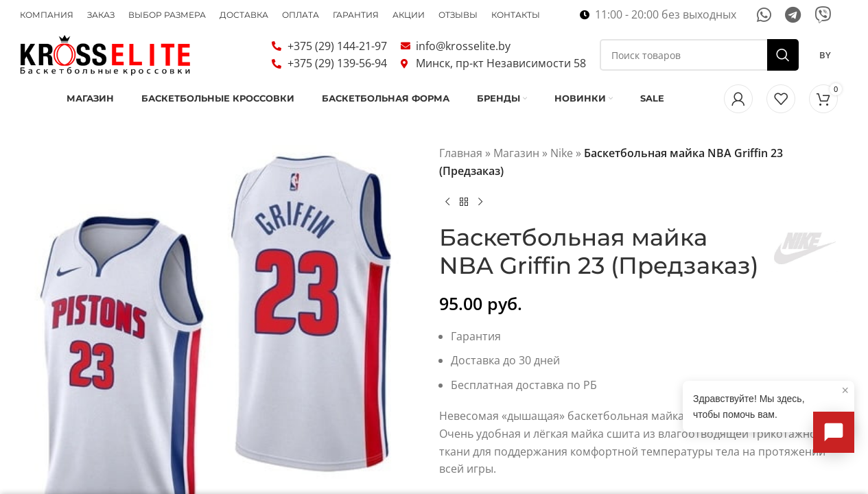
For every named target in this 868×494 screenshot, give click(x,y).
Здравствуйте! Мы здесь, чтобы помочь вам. (771, 401)
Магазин (516, 171)
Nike (562, 171)
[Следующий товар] (480, 220)
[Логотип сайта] (106, 62)
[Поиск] (699, 63)
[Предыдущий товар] (447, 220)
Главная (461, 171)
